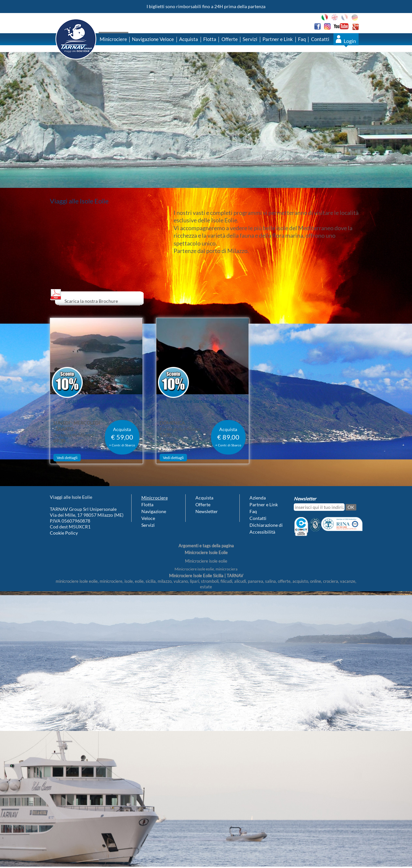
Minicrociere (113, 39)
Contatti (320, 39)
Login (350, 41)
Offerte (230, 39)
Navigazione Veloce (153, 39)
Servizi (250, 39)
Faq (302, 39)
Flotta (210, 39)
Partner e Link (278, 39)
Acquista (189, 39)
